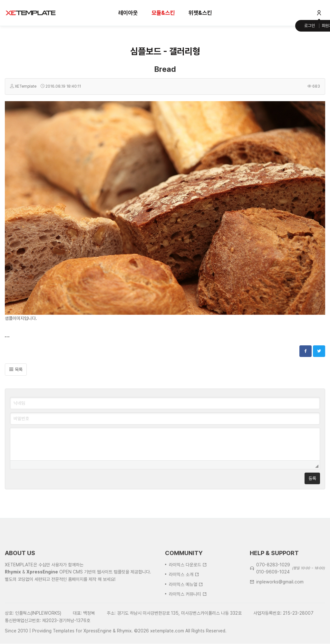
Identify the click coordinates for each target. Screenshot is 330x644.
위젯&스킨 (200, 13)
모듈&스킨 (163, 13)
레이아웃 (128, 13)
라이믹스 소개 (184, 598)
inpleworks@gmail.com (280, 605)
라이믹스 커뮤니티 (188, 617)
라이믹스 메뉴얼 (186, 607)
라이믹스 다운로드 (188, 588)
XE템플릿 (31, 13)
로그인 (310, 26)
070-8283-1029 (273, 588)
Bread (165, 69)
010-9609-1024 (273, 595)
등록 (312, 478)
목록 (16, 370)
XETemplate (26, 86)
